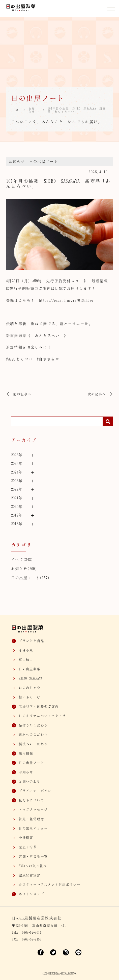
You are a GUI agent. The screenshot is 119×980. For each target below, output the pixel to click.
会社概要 (26, 838)
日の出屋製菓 (29, 669)
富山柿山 (26, 659)
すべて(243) (22, 559)
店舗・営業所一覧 (33, 856)
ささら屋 (26, 650)
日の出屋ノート (44, 161)
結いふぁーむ (29, 697)
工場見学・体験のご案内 (39, 706)
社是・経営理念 (31, 819)
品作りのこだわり (33, 725)
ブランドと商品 (31, 641)
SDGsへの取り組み (33, 866)
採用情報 (26, 753)
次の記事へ (100, 394)
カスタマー (50, 884)
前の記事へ (19, 394)
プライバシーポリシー (37, 791)
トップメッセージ (33, 809)
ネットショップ (31, 894)
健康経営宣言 (29, 875)
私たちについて (31, 800)
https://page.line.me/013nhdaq (66, 300)
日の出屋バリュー (33, 828)
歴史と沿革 (28, 847)
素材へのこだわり (33, 734)
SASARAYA (30, 678)
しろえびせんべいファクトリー (44, 716)
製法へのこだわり (33, 744)
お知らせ (32, 110)
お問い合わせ (29, 781)
